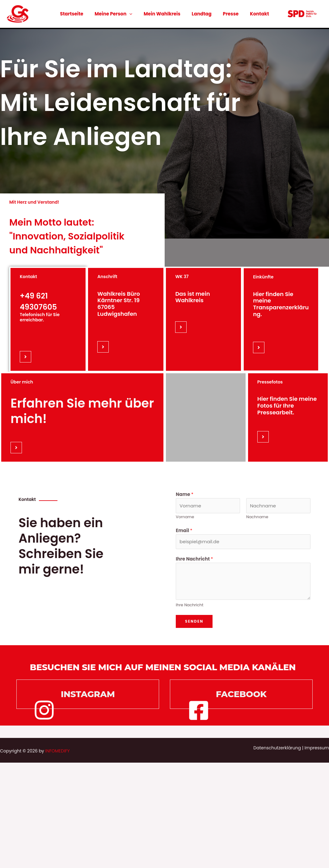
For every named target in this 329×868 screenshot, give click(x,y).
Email (184, 530)
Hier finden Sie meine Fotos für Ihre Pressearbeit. (287, 405)
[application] (132, 14)
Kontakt (254, 14)
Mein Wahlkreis (163, 14)
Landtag (200, 14)
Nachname (257, 517)
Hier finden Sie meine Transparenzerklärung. (281, 304)
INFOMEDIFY (57, 751)
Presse (228, 14)
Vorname (185, 517)
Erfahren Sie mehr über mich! (82, 411)
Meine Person (116, 14)
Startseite (77, 14)
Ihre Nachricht (194, 559)
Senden (194, 621)
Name (185, 494)
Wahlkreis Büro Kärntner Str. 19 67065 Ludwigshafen (119, 304)
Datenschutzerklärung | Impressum (291, 748)
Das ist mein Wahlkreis (192, 297)
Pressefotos (270, 382)
